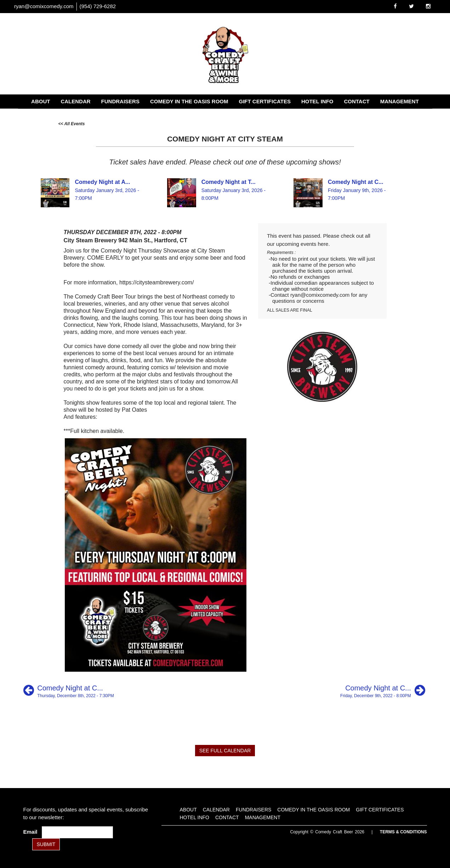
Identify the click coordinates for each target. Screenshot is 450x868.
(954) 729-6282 (98, 6)
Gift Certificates (265, 101)
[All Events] (72, 123)
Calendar (75, 101)
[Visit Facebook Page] (395, 6)
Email (32, 832)
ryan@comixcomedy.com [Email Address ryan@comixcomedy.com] (44, 6)
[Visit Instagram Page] (428, 6)
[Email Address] (77, 832)
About (41, 101)
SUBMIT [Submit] (46, 844)
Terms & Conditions (403, 832)
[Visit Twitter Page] (411, 6)
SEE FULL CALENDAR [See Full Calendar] (225, 751)
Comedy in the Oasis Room (189, 101)
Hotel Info (317, 101)
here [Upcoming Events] (323, 244)
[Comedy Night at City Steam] (383, 690)
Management (400, 101)
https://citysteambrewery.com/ (156, 282)
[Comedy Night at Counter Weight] (69, 690)
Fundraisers (120, 101)
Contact (357, 101)
